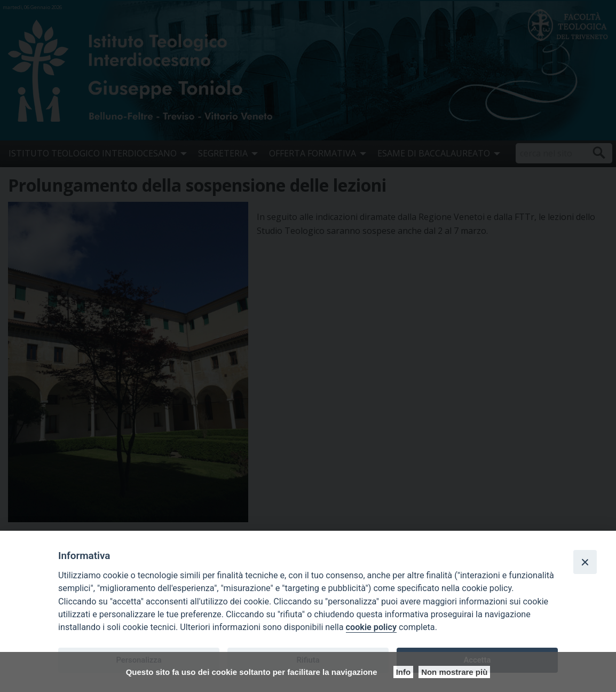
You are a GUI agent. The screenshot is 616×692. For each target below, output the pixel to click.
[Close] (585, 562)
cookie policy (371, 627)
